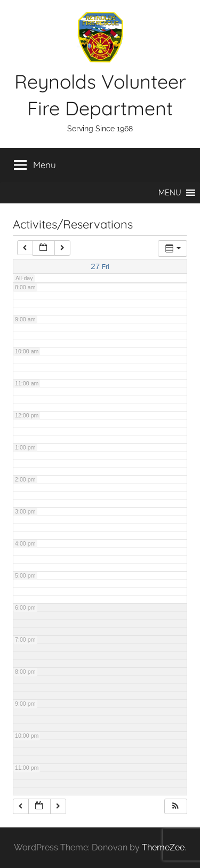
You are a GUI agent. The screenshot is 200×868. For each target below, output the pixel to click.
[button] (170, 193)
